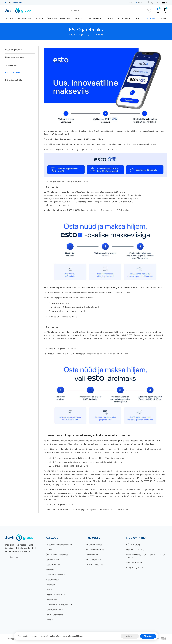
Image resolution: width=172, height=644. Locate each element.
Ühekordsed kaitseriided (57, 555)
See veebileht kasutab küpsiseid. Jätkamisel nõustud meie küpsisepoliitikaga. (51, 636)
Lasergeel (50, 585)
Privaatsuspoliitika (14, 80)
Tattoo (49, 590)
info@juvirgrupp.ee (135, 568)
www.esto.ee (67, 205)
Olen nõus (148, 636)
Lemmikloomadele (54, 615)
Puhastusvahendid (54, 610)
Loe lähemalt (130, 636)
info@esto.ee (93, 210)
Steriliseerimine (53, 560)
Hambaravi (51, 570)
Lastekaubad (51, 600)
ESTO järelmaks (13, 72)
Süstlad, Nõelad (53, 565)
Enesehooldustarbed (55, 595)
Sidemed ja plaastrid (55, 575)
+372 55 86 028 (18, 3)
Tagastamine (11, 65)
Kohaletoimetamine (14, 57)
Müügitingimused (13, 50)
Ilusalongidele (52, 580)
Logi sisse (127, 3)
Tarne (139, 3)
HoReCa (49, 620)
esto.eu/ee (71, 349)
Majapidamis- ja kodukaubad (59, 605)
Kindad (49, 550)
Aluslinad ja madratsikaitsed (59, 545)
